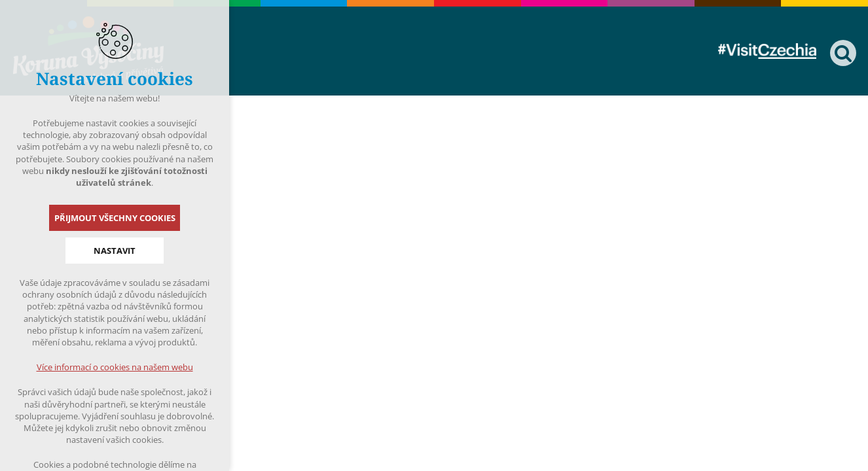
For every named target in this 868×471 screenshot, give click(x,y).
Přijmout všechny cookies (115, 218)
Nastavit (115, 251)
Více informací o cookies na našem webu (115, 367)
